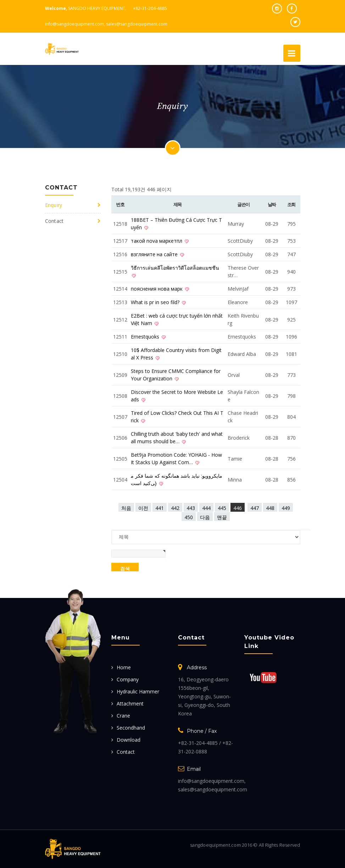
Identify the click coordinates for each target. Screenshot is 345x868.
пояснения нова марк (157, 289)
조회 (291, 204)
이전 (143, 508)
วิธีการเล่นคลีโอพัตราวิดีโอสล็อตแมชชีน (175, 268)
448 (270, 508)
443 (191, 508)
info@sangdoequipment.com (74, 24)
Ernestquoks (146, 337)
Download (129, 740)
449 (286, 508)
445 (222, 508)
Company (128, 679)
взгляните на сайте (155, 254)
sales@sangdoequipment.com (137, 24)
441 (160, 508)
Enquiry (54, 205)
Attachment (130, 704)
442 (175, 508)
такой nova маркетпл (157, 241)
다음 (205, 517)
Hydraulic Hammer (138, 691)
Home (124, 667)
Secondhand (131, 728)
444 (206, 508)
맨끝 (222, 517)
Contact (54, 221)
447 (255, 508)
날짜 (272, 204)
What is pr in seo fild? (156, 302)
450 (189, 517)
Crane (123, 716)
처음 (126, 508)
